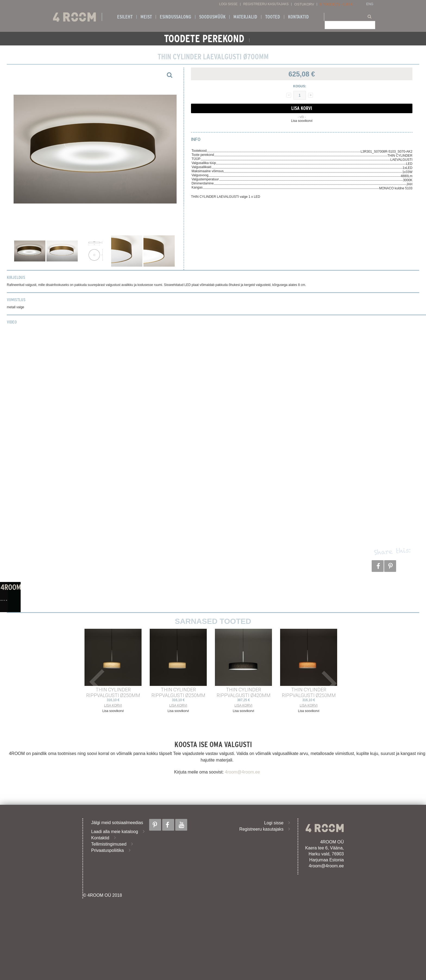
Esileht (125, 17)
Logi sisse (228, 4)
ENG (370, 4)
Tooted (273, 17)
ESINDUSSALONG (176, 17)
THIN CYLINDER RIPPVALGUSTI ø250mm (113, 692)
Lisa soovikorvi (302, 121)
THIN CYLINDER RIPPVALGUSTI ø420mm (244, 692)
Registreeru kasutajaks (266, 4)
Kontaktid (298, 17)
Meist (146, 17)
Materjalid (245, 17)
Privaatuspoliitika (108, 850)
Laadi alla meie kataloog (115, 832)
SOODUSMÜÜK (212, 17)
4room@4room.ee (242, 772)
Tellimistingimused (109, 844)
